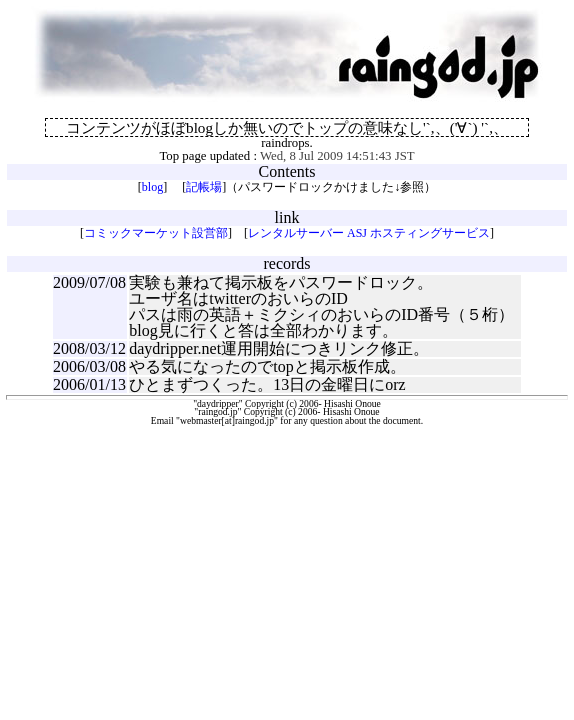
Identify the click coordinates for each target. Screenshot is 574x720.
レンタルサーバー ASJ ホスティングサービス (369, 233)
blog (152, 187)
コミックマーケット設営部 (156, 233)
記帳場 (204, 187)
